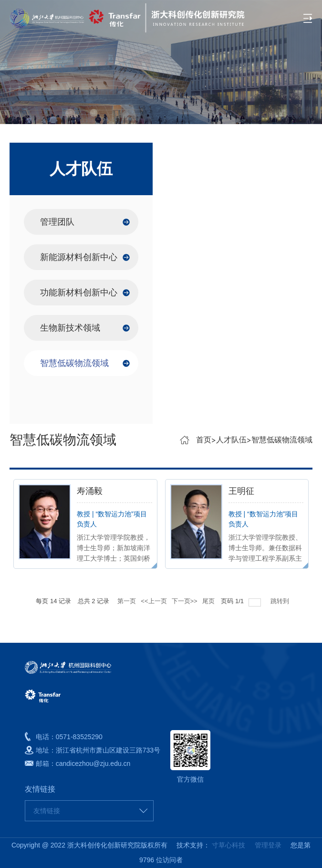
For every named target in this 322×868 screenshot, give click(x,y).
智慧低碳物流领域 (74, 363)
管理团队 (57, 222)
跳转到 (281, 601)
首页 (204, 440)
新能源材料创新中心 (79, 257)
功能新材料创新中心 (79, 293)
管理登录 (264, 845)
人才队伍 (231, 440)
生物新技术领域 (70, 328)
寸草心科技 (229, 845)
